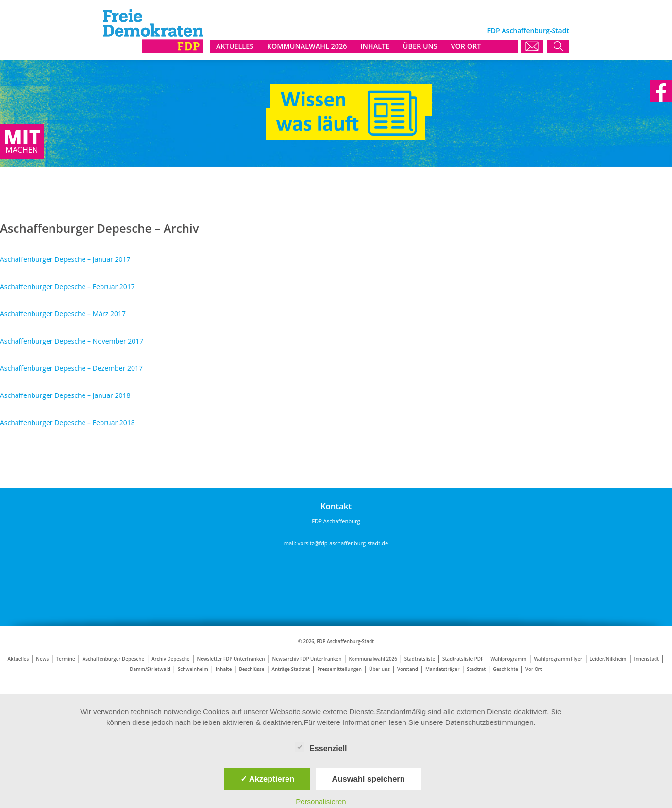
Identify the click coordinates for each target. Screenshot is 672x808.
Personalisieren (321, 801)
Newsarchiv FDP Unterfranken (307, 659)
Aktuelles (18, 659)
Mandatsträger (442, 669)
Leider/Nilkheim (608, 659)
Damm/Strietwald (150, 669)
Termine (65, 659)
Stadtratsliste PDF (463, 659)
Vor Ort (534, 669)
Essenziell (321, 747)
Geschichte (505, 669)
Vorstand (408, 669)
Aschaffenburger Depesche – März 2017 (63, 314)
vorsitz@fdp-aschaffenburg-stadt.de (343, 543)
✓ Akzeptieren (268, 779)
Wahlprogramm (508, 659)
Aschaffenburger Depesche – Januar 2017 (65, 259)
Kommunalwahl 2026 (373, 659)
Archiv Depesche (170, 659)
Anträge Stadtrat (291, 669)
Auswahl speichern (368, 779)
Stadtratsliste (420, 659)
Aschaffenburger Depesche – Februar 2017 (67, 286)
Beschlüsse (252, 669)
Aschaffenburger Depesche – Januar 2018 (65, 395)
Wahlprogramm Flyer (558, 659)
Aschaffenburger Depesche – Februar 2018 (67, 422)
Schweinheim (193, 669)
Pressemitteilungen (339, 669)
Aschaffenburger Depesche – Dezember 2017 (71, 368)
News (42, 659)
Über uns (379, 669)
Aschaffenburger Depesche (113, 659)
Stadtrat (476, 669)
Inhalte (224, 669)
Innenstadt (646, 659)
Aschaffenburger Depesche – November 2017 (72, 341)
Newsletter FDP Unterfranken (231, 659)
